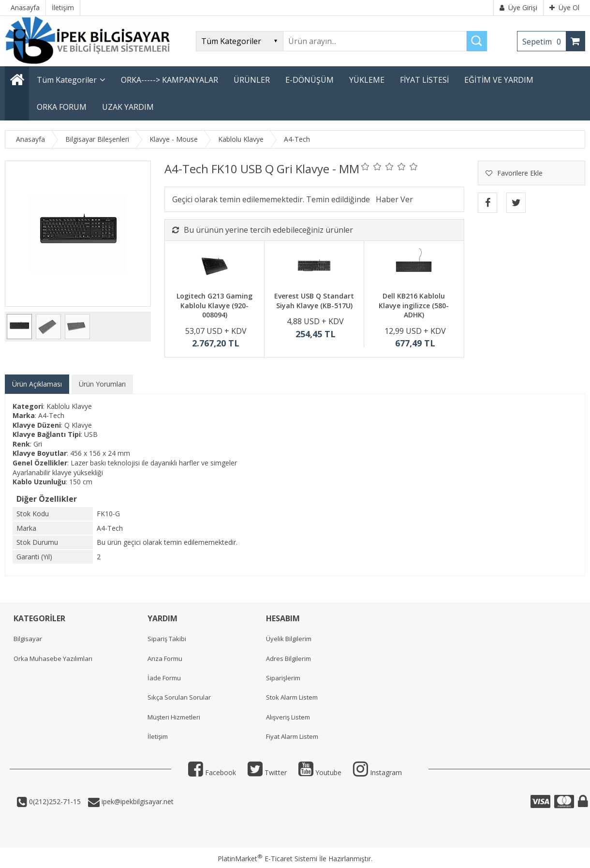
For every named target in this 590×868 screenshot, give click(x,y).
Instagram (377, 772)
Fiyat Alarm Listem (292, 736)
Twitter (267, 772)
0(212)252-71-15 (54, 801)
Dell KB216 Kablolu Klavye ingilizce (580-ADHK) (414, 305)
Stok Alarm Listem (292, 697)
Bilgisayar (28, 639)
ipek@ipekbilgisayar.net (137, 801)
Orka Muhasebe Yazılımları (53, 658)
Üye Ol (564, 7)
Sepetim (544, 42)
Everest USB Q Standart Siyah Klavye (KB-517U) (314, 301)
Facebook (212, 772)
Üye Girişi (518, 7)
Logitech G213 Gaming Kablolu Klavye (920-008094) (214, 305)
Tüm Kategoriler (67, 80)
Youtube (320, 772)
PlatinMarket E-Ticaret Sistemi (267, 859)
